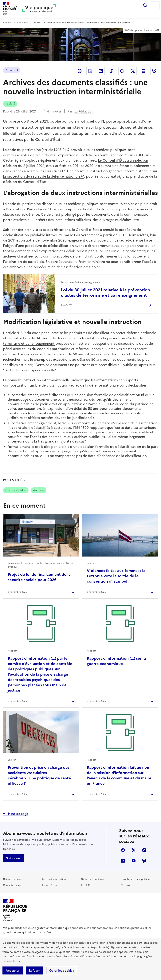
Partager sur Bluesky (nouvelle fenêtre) (154, 71)
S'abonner (14, 858)
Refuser (34, 970)
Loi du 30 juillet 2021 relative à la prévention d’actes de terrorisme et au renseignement (106, 293)
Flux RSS (86, 885)
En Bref (38, 23)
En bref (13, 70)
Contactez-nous (12, 885)
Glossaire (126, 885)
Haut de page (18, 814)
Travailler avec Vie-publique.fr (137, 879)
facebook (123, 850)
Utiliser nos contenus (93, 879)
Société (10, 104)
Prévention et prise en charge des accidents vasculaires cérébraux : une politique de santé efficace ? (39, 775)
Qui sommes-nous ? (14, 879)
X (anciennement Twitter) (134, 850)
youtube (134, 861)
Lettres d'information (54, 879)
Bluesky (144, 861)
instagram (144, 850)
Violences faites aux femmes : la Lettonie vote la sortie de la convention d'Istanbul (116, 576)
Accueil (7, 23)
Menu (156, 5)
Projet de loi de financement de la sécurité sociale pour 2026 (39, 577)
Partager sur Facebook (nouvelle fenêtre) (122, 71)
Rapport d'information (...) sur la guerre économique (116, 661)
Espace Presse (50, 885)
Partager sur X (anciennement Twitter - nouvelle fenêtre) (133, 71)
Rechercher (145, 5)
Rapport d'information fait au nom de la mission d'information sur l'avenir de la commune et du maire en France (119, 775)
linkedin (123, 861)
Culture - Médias (16, 490)
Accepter (13, 970)
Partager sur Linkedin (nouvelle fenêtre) (143, 71)
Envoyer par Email (101, 71)
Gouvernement (87, 235)
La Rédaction (84, 111)
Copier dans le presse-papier (112, 71)
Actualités (22, 23)
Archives (39, 490)
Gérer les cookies (62, 970)
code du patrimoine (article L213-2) (37, 150)
